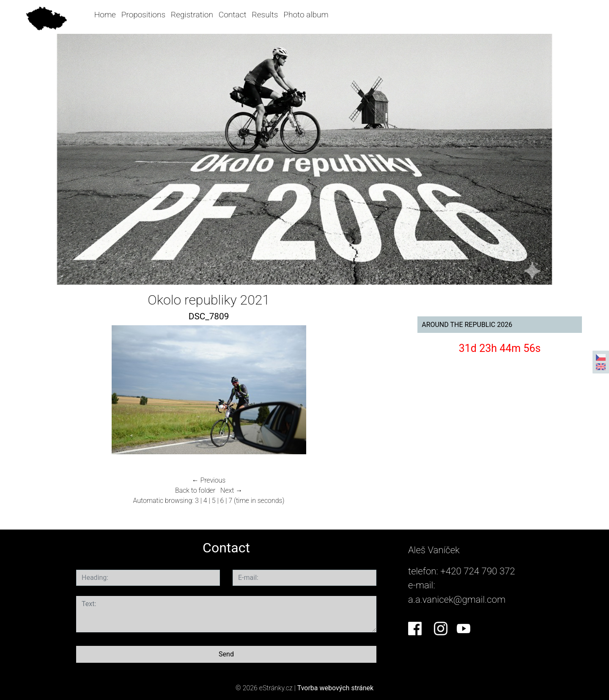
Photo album (306, 15)
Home (105, 15)
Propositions (143, 15)
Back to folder (195, 490)
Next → (231, 490)
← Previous (209, 480)
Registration (192, 15)
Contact (233, 15)
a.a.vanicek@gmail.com (457, 599)
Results (265, 15)
